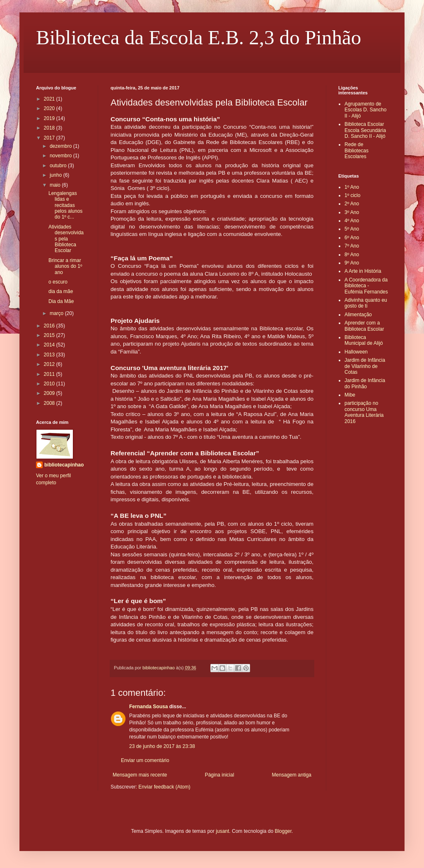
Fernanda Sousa (148, 707)
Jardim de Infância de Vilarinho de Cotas (365, 366)
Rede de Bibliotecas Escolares (357, 150)
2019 (50, 118)
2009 (50, 393)
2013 (50, 355)
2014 (50, 345)
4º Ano (352, 221)
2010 (50, 384)
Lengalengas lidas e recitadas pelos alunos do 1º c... (65, 205)
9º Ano (352, 263)
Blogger (283, 831)
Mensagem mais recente (140, 775)
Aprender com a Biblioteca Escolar (364, 326)
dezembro (61, 146)
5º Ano (352, 229)
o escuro (58, 282)
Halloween (356, 352)
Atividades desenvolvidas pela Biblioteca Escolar (66, 239)
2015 (50, 335)
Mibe (350, 395)
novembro (61, 156)
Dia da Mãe (61, 301)
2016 (50, 326)
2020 (50, 108)
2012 (50, 364)
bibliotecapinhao (64, 465)
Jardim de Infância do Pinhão (365, 383)
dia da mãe (61, 291)
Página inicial (220, 775)
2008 (50, 403)
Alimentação (358, 315)
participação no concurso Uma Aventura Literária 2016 (364, 412)
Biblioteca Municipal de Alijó (364, 340)
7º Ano (352, 246)
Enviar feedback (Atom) (164, 787)
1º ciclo (352, 195)
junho (57, 175)
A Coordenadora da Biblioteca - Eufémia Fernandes (366, 286)
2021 (50, 99)
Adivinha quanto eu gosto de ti (366, 303)
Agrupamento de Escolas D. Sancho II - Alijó (365, 110)
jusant (222, 831)
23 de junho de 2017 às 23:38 (162, 746)
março (57, 313)
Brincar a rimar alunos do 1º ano (65, 266)
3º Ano (352, 212)
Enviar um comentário (145, 760)
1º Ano (352, 187)
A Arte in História (363, 271)
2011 (50, 374)
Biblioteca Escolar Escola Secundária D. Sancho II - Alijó (365, 130)
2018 (50, 128)
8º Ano (352, 255)
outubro (59, 166)
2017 (50, 138)
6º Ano (352, 238)
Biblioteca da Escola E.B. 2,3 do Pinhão (199, 37)
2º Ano (352, 204)
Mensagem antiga (292, 775)
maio (56, 185)
